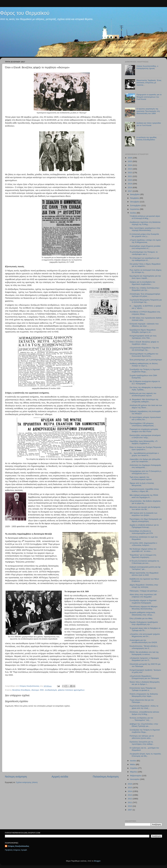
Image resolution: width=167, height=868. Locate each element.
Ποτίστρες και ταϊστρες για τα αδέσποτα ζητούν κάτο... (142, 737)
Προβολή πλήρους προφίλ (16, 850)
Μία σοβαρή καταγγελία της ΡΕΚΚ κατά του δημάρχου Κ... (144, 496)
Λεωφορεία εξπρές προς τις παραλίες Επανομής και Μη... (145, 755)
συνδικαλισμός (51, 690)
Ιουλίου (133, 213)
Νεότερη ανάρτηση (16, 777)
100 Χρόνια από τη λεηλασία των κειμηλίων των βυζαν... (143, 514)
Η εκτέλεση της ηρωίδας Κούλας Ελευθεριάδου (147, 138)
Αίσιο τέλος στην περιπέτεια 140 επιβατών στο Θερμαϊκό (143, 596)
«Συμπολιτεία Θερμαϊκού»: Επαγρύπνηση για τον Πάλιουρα (144, 677)
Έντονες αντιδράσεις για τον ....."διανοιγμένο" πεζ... (141, 719)
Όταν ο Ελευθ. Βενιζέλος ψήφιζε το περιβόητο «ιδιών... (144, 343)
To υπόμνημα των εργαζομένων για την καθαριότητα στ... (144, 259)
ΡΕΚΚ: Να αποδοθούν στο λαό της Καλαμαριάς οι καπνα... (144, 653)
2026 (130, 158)
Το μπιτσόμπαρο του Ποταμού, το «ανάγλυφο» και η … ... (144, 253)
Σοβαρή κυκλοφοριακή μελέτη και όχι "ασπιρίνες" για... (145, 568)
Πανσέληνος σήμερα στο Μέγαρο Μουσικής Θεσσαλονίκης (144, 608)
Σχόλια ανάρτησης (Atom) (27, 782)
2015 (130, 788)
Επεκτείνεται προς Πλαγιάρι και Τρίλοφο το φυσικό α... (143, 689)
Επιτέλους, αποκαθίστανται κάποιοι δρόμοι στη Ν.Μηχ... (144, 713)
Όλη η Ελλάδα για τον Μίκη (141, 618)
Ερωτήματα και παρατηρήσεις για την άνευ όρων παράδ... (145, 277)
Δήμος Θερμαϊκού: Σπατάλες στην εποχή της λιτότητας (144, 586)
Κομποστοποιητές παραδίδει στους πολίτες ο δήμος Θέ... (144, 490)
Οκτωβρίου (135, 202)
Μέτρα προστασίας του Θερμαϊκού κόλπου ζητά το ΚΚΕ (144, 574)
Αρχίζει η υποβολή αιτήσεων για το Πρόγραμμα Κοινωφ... (144, 526)
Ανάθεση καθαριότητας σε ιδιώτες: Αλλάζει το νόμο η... (144, 365)
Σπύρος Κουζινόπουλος (18, 846)
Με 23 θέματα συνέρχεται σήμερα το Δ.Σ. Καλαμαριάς (145, 382)
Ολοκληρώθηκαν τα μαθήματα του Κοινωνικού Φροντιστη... (144, 355)
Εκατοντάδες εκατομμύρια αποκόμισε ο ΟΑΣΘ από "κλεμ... (145, 436)
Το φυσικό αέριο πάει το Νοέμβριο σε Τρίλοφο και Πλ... (145, 629)
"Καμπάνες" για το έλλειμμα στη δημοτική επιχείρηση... (143, 556)
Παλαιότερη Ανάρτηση (106, 777)
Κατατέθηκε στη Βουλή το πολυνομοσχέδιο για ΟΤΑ (141, 532)
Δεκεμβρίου (135, 194)
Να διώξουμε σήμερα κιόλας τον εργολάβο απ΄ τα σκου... (143, 550)
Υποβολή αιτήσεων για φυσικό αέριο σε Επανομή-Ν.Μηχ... (145, 217)
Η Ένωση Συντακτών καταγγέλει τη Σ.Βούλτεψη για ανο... (144, 562)
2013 (130, 795)
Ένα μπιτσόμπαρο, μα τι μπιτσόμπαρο (146, 360)
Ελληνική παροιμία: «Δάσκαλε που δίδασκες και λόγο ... (144, 325)
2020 (130, 180)
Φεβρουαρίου (136, 776)
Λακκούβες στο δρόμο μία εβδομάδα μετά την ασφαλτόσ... (145, 460)
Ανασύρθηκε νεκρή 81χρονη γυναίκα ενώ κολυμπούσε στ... (145, 247)
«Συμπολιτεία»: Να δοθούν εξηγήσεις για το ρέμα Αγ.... (145, 502)
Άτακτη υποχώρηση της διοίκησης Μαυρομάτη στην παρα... (144, 695)
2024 (130, 165)
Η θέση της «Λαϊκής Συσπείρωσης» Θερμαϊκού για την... (145, 289)
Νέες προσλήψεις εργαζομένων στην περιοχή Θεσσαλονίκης (145, 229)
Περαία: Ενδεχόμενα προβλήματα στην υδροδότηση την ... (144, 623)
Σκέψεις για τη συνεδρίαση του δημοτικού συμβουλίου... (142, 283)
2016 (130, 784)
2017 (130, 191)
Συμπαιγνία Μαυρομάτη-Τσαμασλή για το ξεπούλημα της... (146, 301)
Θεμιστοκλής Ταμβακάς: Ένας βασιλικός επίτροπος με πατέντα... (149, 83)
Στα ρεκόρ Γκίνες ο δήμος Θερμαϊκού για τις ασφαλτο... (145, 265)
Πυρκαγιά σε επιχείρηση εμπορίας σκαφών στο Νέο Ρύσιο (144, 430)
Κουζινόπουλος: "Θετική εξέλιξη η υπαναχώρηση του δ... (144, 647)
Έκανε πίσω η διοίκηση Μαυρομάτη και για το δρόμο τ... (145, 683)
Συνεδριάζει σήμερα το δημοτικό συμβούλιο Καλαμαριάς (143, 602)
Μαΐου (133, 764)
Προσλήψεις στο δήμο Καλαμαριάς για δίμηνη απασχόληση (146, 520)
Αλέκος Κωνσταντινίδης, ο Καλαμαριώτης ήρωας (147, 67)
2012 (130, 799)
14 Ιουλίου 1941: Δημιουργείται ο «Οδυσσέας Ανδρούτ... (143, 544)
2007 (130, 810)
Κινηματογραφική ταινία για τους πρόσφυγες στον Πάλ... (143, 337)
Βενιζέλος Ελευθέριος (21, 690)
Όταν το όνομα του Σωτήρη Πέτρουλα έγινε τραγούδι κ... (145, 448)
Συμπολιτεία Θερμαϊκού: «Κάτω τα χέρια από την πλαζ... (144, 707)
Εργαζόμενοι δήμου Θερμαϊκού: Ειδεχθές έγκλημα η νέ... (143, 331)
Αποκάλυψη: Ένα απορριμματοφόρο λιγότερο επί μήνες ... (145, 295)
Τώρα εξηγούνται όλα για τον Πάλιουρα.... (142, 701)
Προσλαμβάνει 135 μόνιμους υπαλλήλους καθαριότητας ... (143, 424)
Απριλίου (134, 768)
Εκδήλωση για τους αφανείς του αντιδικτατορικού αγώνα (143, 394)
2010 (130, 806)
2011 (130, 802)
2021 (130, 176)
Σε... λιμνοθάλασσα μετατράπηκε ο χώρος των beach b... (144, 454)
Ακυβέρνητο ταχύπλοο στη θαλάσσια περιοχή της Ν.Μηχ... (145, 223)
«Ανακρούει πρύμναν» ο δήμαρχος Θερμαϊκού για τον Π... (144, 659)
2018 (130, 187)
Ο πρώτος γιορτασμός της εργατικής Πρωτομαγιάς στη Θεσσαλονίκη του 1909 (148, 111)
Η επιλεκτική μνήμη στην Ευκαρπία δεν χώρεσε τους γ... (144, 235)
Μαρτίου (134, 772)
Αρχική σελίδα (60, 777)
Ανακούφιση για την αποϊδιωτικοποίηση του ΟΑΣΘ (143, 641)
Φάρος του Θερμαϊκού (25, 13)
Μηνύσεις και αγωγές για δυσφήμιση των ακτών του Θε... (145, 508)
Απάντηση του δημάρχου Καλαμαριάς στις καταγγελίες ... (145, 466)
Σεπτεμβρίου (136, 205)
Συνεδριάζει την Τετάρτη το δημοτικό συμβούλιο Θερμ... (145, 371)
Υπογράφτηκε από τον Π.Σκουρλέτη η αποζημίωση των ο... (145, 472)
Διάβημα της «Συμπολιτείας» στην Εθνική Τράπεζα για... (144, 725)
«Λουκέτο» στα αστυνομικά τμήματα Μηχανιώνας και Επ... (145, 635)
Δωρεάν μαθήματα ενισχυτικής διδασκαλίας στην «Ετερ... (142, 614)
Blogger (97, 861)
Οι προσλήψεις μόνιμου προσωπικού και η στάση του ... (145, 418)
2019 (130, 184)
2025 (130, 161)
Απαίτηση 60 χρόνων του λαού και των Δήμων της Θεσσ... (146, 406)
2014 (130, 791)
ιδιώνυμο (35, 690)
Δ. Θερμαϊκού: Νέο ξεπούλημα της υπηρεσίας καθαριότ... (144, 400)
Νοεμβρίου (135, 198)
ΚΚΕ (42, 690)
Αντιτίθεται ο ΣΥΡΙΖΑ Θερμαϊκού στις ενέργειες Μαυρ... (145, 313)
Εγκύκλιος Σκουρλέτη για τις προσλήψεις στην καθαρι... (142, 743)
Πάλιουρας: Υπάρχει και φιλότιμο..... (145, 591)
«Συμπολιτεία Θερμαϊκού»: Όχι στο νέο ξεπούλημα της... (144, 349)
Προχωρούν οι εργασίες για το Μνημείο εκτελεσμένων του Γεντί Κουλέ (149, 97)
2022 (130, 173)
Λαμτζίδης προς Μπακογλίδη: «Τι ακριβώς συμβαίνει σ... (144, 442)
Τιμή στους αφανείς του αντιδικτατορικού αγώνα (141, 478)
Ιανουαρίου (135, 779)
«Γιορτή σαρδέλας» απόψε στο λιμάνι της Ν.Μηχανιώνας (145, 241)
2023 (130, 169)
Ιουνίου (133, 761)
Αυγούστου (135, 209)
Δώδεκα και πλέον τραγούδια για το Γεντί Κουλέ (149, 124)
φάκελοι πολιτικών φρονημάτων (71, 690)
